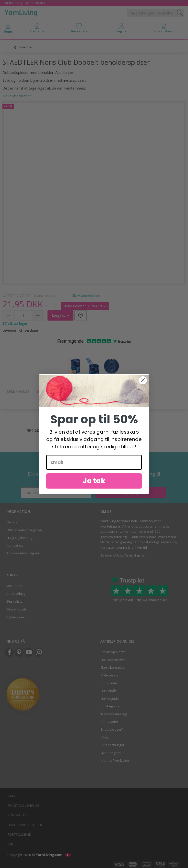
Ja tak (94, 481)
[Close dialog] (143, 380)
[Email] (94, 462)
